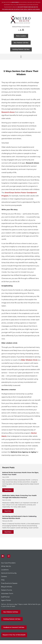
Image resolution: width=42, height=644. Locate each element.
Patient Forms (7, 590)
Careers (4, 576)
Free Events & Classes (9, 583)
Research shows (33, 163)
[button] (21, 57)
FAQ (3, 580)
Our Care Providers (8, 563)
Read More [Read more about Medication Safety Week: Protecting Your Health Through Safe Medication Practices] (8, 511)
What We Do (6, 566)
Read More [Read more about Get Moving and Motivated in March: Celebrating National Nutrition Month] (8, 532)
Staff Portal (5, 597)
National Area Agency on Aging (23, 452)
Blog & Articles (7, 587)
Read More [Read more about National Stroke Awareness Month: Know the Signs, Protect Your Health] (8, 490)
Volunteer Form (7, 593)
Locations (5, 570)
